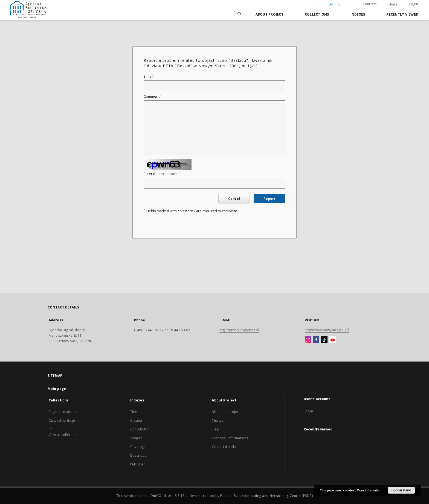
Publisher (138, 464)
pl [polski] (339, 4)
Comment (152, 96)
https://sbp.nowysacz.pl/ (327, 330)
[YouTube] (333, 340)
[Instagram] (308, 340)
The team (219, 420)
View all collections (63, 435)
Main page (57, 389)
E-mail (149, 76)
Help (215, 429)
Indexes (358, 14)
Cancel (234, 199)
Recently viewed (402, 14)
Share (393, 4)
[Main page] (239, 14)
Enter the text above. (162, 174)
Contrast (370, 4)
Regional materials (63, 412)
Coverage (138, 447)
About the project (226, 412)
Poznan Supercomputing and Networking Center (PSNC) (266, 496)
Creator (136, 420)
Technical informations (230, 438)
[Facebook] (316, 340)
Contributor (140, 429)
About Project (269, 14)
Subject (136, 438)
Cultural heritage (62, 420)
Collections (317, 14)
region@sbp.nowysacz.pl (239, 330)
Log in (308, 411)
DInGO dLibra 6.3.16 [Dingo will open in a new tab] (168, 496)
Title (134, 412)
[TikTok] (324, 340)
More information (369, 490)
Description (139, 455)
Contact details (224, 447)
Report (269, 199)
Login (414, 4)
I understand (401, 490)
